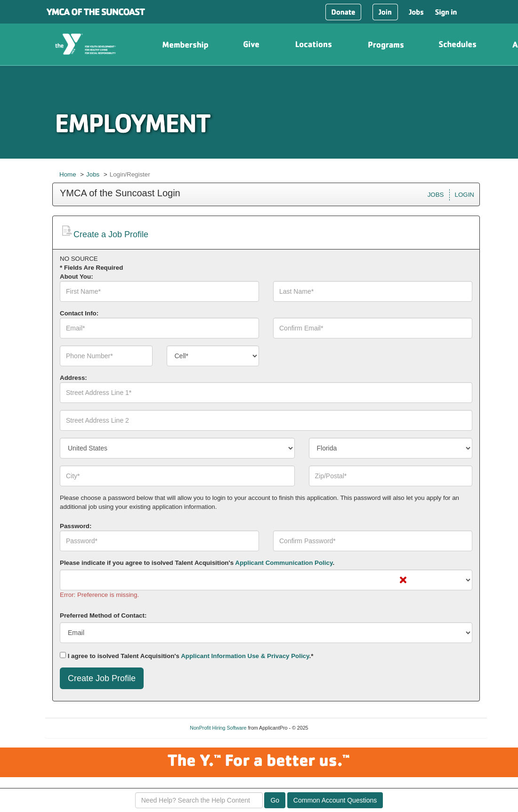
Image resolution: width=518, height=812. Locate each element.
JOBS (436, 195)
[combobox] (213, 356)
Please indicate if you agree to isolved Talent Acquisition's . (197, 563)
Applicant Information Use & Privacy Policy (245, 656)
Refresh (333, 728)
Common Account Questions (335, 800)
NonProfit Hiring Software (218, 728)
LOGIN (465, 195)
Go (275, 800)
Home (68, 174)
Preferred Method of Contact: (103, 615)
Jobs (93, 174)
